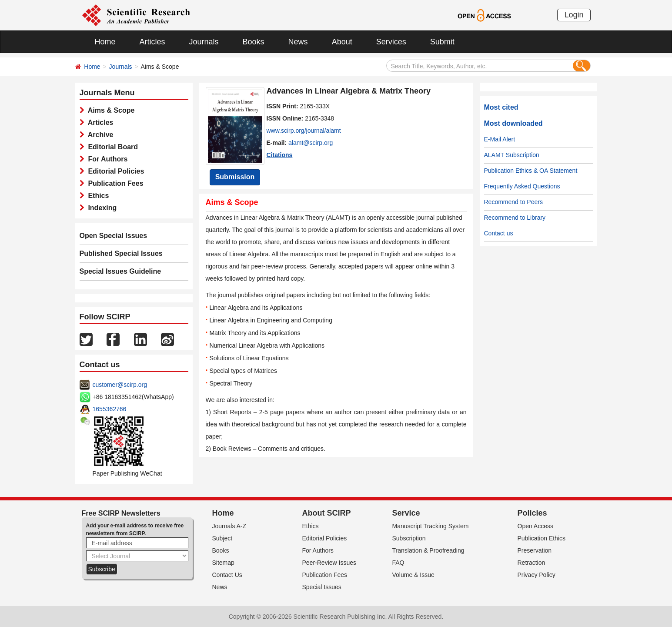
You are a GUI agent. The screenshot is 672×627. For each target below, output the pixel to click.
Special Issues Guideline (120, 271)
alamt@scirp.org (311, 143)
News (298, 42)
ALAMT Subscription (512, 155)
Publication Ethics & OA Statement (531, 171)
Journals (204, 42)
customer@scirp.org (120, 385)
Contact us (499, 233)
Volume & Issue (413, 575)
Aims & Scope (110, 110)
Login (574, 15)
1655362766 (110, 409)
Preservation (535, 550)
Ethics (97, 196)
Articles (152, 42)
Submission (235, 177)
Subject (222, 538)
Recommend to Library (515, 218)
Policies (532, 513)
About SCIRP (327, 513)
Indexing (101, 208)
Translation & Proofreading (428, 550)
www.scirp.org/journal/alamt (304, 131)
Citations (280, 155)
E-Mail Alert (500, 139)
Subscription (409, 538)
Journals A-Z (229, 526)
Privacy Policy (537, 575)
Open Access (536, 526)
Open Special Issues (114, 236)
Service (406, 513)
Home (105, 42)
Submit (442, 42)
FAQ (398, 563)
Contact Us (227, 575)
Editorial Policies (114, 171)
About (342, 42)
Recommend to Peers (513, 202)
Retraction (532, 563)
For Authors (106, 159)
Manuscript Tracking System (431, 526)
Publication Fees (114, 183)
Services (391, 42)
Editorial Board (111, 147)
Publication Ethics (542, 538)
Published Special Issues (121, 253)
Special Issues (322, 587)
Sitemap (223, 563)
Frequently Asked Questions (522, 186)
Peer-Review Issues (329, 563)
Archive (99, 135)
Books (254, 42)
